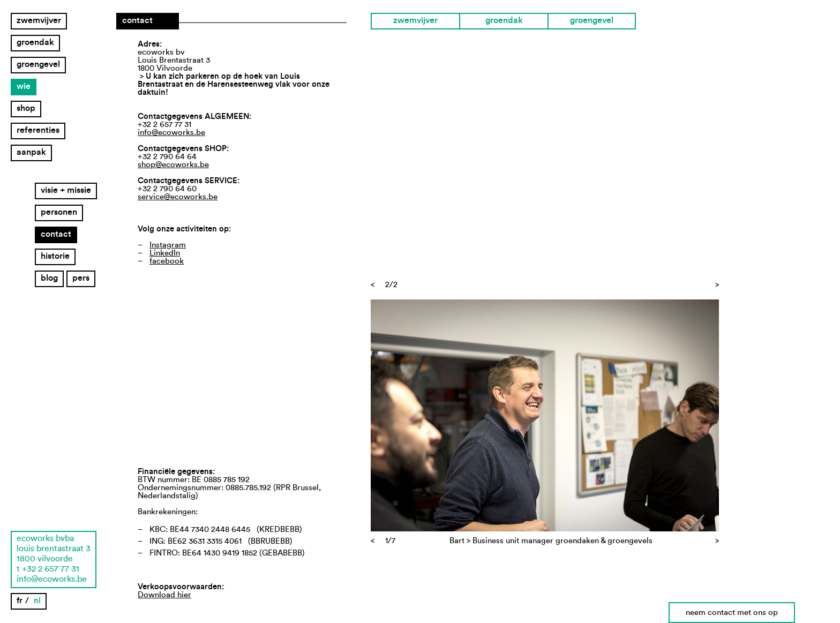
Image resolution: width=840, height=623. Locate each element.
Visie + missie (66, 190)
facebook (167, 261)
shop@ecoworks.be (173, 165)
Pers (81, 278)
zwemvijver (39, 20)
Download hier (164, 595)
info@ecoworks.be (171, 133)
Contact (56, 234)
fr (20, 601)
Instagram (168, 245)
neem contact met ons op (732, 613)
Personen (59, 212)
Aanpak (31, 152)
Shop (26, 108)
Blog (49, 278)
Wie (24, 86)
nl (37, 601)
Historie (55, 256)
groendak (35, 42)
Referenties (38, 130)
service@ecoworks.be (178, 197)
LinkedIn (165, 253)
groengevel (38, 64)
